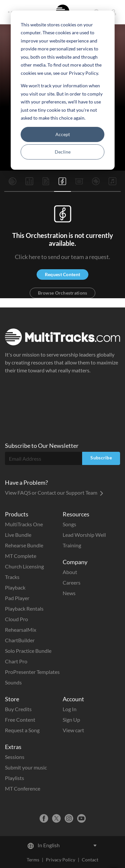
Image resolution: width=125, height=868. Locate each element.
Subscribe (101, 458)
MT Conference (23, 788)
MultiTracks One (24, 524)
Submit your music (26, 767)
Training (72, 545)
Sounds (13, 682)
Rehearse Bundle (24, 545)
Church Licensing (24, 566)
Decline (63, 152)
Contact (90, 860)
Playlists (15, 778)
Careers (72, 582)
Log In (70, 709)
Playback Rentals (24, 608)
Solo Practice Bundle (28, 651)
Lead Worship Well (84, 535)
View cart (73, 730)
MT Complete (21, 556)
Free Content (20, 720)
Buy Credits (18, 709)
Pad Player (17, 598)
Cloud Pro (16, 619)
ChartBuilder (20, 640)
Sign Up (71, 720)
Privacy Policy (61, 860)
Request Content (62, 274)
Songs (69, 524)
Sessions (15, 757)
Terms (33, 860)
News (69, 593)
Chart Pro (16, 661)
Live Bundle (18, 535)
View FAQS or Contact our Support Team (54, 492)
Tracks (12, 577)
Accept (63, 134)
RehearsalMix (21, 630)
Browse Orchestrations (63, 293)
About (70, 572)
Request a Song (22, 730)
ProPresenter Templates (32, 672)
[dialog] (62, 90)
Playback (15, 587)
